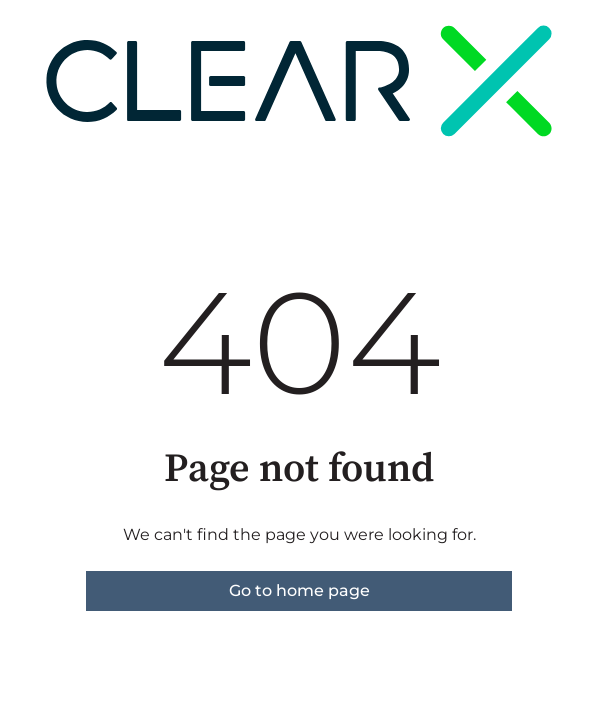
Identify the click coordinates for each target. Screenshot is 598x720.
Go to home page (299, 590)
